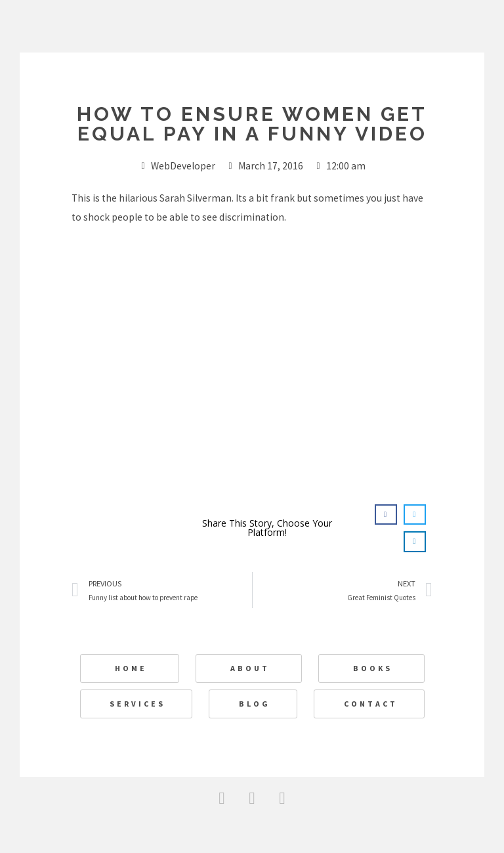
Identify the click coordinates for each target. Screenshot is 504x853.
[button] (386, 515)
